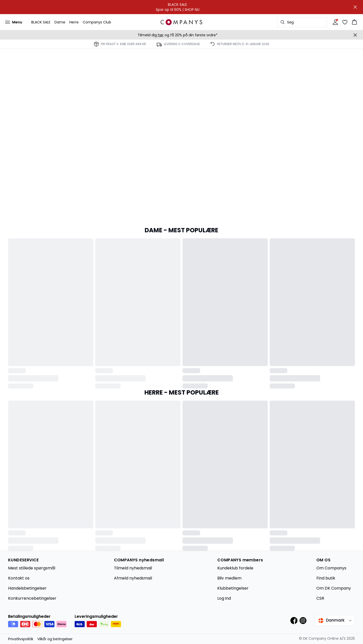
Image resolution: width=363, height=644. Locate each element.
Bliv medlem (229, 578)
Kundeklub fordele (235, 568)
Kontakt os (19, 578)
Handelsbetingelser (27, 588)
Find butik (326, 578)
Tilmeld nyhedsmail (133, 568)
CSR (320, 598)
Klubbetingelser (233, 588)
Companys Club (97, 22)
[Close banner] (355, 7)
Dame (60, 22)
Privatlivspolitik (21, 639)
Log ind (224, 598)
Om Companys (331, 568)
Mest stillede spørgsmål (32, 568)
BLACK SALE (41, 22)
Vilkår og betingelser (55, 639)
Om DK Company (334, 588)
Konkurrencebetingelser (32, 598)
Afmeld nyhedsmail (133, 578)
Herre (74, 22)
